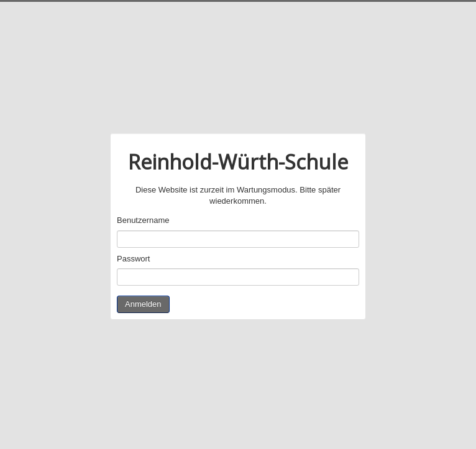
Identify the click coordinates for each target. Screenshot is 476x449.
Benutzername (143, 220)
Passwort (133, 259)
